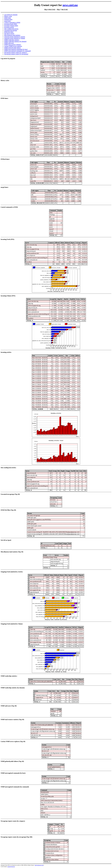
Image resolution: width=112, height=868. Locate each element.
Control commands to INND (12, 23)
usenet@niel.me (11, 867)
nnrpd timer (7, 21)
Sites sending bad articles (11, 29)
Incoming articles (9, 27)
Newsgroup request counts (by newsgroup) (16, 54)
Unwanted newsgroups (11, 30)
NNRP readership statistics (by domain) (15, 41)
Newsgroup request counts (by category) (16, 52)
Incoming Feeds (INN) (11, 24)
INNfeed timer (8, 19)
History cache (8, 16)
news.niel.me (70, 5)
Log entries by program (11, 15)
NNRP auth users (9, 43)
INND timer (8, 18)
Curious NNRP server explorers (13, 46)
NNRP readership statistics (12, 40)
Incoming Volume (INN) (11, 26)
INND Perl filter (9, 32)
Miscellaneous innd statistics (12, 35)
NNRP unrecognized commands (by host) (16, 49)
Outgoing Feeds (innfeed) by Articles (15, 37)
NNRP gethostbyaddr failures (12, 48)
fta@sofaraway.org (39, 865)
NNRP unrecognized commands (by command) (17, 51)
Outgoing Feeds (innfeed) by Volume (15, 38)
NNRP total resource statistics (13, 45)
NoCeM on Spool (9, 34)
